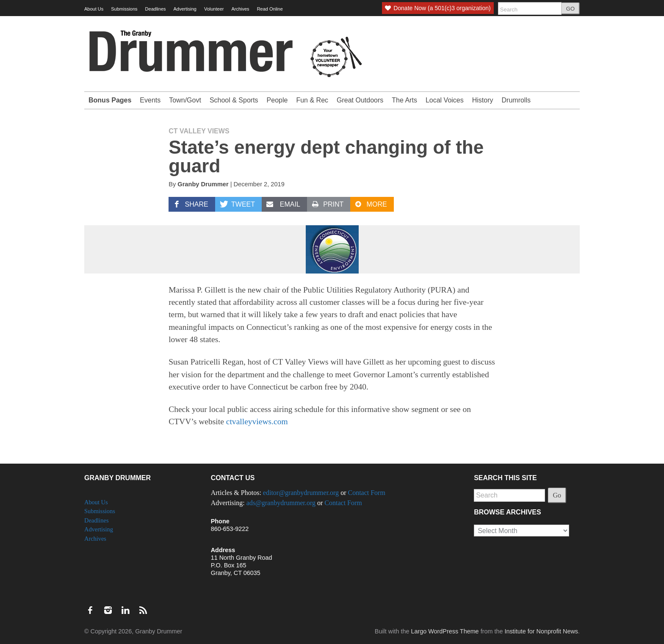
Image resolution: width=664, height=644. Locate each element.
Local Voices (445, 100)
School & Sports (234, 100)
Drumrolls (516, 100)
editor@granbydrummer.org (301, 493)
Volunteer (214, 9)
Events (150, 100)
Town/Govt (185, 100)
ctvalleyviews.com (257, 422)
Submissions (124, 9)
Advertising (185, 9)
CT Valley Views (199, 131)
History (483, 100)
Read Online (270, 9)
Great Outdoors (360, 100)
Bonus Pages (110, 100)
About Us (94, 9)
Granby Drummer (203, 184)
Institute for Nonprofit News (541, 631)
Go (557, 495)
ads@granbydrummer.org (281, 503)
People (277, 100)
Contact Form (366, 493)
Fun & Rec (312, 100)
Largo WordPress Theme (445, 631)
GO (570, 9)
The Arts (404, 100)
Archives (240, 9)
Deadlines (156, 9)
